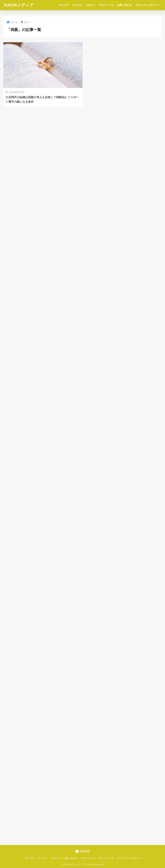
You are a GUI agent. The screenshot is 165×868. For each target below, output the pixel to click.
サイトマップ (106, 858)
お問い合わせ (124, 5)
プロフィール (106, 5)
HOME (82, 851)
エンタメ (77, 5)
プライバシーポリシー (148, 5)
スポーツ (90, 5)
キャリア (64, 5)
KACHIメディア (19, 5)
